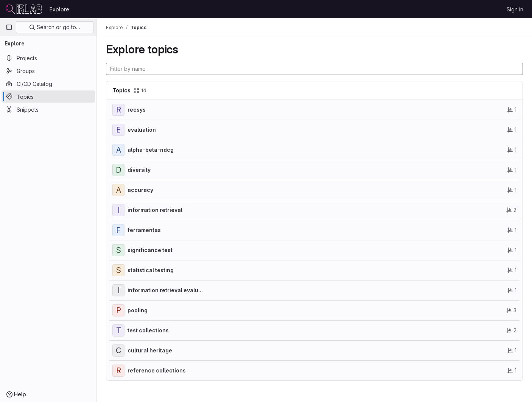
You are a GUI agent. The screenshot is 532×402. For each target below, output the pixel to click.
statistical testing (151, 270)
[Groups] (48, 71)
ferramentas (144, 230)
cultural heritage (150, 350)
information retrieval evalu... (165, 290)
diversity (139, 170)
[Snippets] (48, 109)
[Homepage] (24, 9)
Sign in (515, 9)
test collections (148, 330)
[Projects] (48, 58)
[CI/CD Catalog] (48, 84)
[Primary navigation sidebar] (9, 27)
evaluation (142, 130)
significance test (150, 250)
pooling (138, 310)
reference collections (157, 370)
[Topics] (48, 97)
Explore (59, 9)
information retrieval (155, 210)
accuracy (140, 190)
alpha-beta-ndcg (151, 150)
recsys (137, 110)
